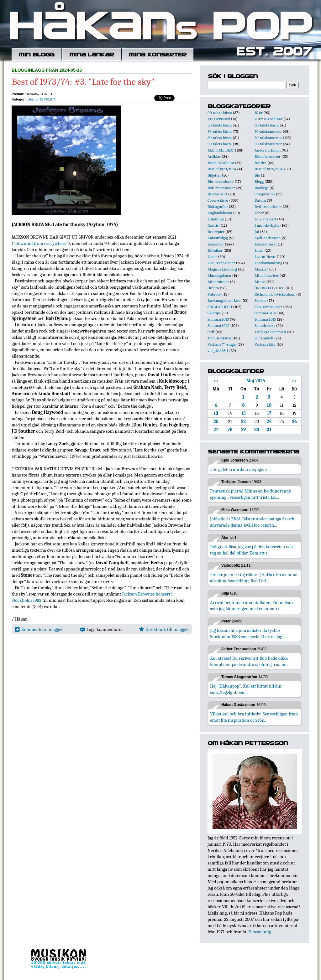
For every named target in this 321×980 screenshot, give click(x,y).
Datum (260, 200)
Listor (212, 257)
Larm (259, 250)
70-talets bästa (220, 131)
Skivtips (214, 313)
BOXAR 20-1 (217, 194)
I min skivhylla (267, 225)
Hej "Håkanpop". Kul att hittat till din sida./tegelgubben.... (246, 689)
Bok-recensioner (221, 188)
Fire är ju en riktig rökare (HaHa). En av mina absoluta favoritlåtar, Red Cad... (254, 578)
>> (295, 381)
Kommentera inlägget (39, 629)
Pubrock (214, 294)
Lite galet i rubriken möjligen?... (240, 469)
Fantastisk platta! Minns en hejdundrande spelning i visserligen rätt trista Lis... (250, 494)
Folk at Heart (265, 219)
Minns (260, 282)
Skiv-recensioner (268, 307)
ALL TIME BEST (221, 150)
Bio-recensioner (221, 181)
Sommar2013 (218, 319)
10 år (259, 113)
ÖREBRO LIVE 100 (269, 288)
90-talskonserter (268, 144)
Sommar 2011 (266, 313)
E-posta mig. (260, 932)
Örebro (213, 288)
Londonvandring (268, 263)
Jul (257, 232)
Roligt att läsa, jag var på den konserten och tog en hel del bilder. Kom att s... (251, 550)
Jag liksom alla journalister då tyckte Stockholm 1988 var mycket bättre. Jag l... (249, 633)
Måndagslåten (219, 275)
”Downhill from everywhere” (41, 243)
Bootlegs (262, 188)
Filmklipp (216, 219)
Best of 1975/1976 (269, 169)
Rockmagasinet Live (224, 300)
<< (216, 381)
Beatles (260, 163)
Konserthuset (266, 244)
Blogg (259, 181)
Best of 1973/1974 (42, 99)
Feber (259, 213)
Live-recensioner (221, 263)
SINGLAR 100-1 (220, 307)
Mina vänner (218, 282)
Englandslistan (220, 213)
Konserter (216, 244)
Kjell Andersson (268, 238)
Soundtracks (265, 325)
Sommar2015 (265, 319)
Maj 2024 (256, 381)
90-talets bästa (220, 144)
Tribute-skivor (219, 338)
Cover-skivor (218, 200)
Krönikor (215, 250)
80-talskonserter (268, 138)
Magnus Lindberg (222, 269)
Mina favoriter (267, 275)
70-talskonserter (268, 131)
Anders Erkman (268, 150)
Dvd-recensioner (268, 206)
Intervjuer (216, 232)
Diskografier (218, 206)
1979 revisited (219, 119)
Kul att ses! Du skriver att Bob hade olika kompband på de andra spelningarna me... (250, 661)
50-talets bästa (220, 125)
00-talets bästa (220, 113)
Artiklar (214, 156)
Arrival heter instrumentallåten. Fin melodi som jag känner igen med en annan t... (251, 606)
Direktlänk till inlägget (164, 629)
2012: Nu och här (268, 119)
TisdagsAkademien (270, 332)
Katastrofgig (218, 238)
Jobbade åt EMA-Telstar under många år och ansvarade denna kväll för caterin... (252, 522)
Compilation (265, 194)
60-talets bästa (267, 125)
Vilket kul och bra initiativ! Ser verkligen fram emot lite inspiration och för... (254, 717)
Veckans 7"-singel (222, 344)
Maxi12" (261, 269)
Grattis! (214, 225)
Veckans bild (265, 344)
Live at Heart (265, 257)
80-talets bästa (220, 138)
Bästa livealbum (221, 163)
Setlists (260, 300)
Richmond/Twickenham (275, 294)
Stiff (211, 332)
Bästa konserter (268, 156)
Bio (257, 175)
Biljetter (214, 175)
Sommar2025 (218, 325)
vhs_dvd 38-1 (218, 351)
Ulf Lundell (264, 338)
